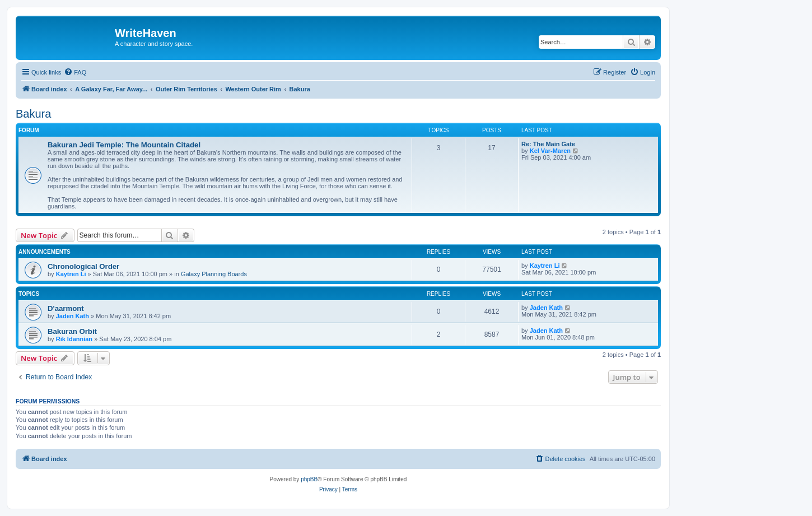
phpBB (309, 479)
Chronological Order (83, 266)
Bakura (33, 114)
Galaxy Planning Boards (214, 274)
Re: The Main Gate (548, 144)
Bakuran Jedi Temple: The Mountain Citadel (124, 145)
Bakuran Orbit (72, 331)
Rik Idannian (74, 339)
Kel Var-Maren (550, 151)
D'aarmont (66, 308)
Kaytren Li (71, 274)
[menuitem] (75, 72)
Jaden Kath (73, 316)
